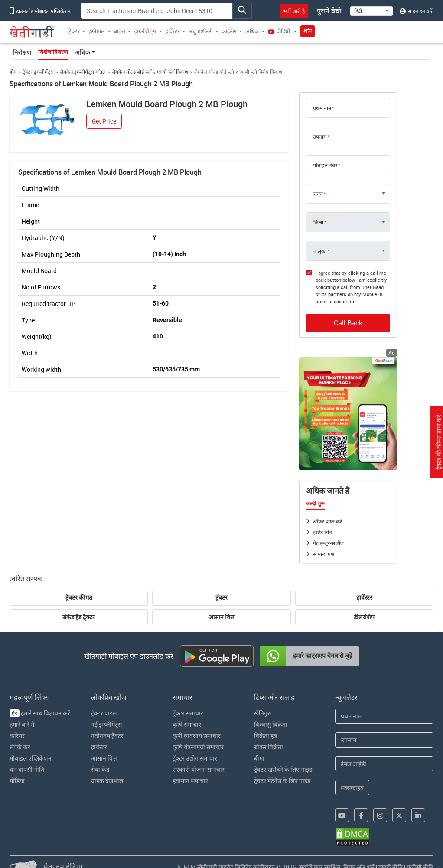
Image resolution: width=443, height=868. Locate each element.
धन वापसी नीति (27, 769)
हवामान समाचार (190, 781)
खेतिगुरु (262, 713)
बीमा (259, 758)
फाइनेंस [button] (229, 31)
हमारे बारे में (22, 724)
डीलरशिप (364, 617)
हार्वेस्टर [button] (173, 31)
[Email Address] (384, 764)
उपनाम (320, 137)
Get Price (104, 121)
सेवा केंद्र (100, 769)
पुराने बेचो (329, 11)
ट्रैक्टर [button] (74, 31)
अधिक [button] (252, 31)
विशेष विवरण (53, 52)
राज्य (318, 194)
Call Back (348, 323)
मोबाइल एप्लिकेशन (31, 758)
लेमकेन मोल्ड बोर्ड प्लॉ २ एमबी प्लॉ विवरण (150, 72)
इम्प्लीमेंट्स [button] (145, 31)
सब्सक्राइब (352, 788)
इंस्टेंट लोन (322, 532)
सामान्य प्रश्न (324, 554)
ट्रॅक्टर (221, 598)
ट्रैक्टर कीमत (79, 598)
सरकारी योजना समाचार (199, 769)
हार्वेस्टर (364, 598)
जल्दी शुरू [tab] (315, 504)
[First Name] (384, 716)
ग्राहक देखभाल (107, 781)
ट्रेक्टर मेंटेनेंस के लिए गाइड (282, 781)
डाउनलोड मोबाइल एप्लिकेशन (40, 11)
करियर (17, 736)
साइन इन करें (416, 11)
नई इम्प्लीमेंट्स (106, 724)
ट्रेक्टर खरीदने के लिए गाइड (283, 769)
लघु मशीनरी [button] (200, 31)
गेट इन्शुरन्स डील (328, 543)
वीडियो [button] (280, 31)
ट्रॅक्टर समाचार (188, 713)
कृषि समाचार (187, 724)
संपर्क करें (20, 747)
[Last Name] (384, 740)
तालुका (320, 251)
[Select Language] (371, 11)
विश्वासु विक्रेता (271, 724)
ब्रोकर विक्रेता (269, 747)
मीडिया (17, 781)
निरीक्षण (22, 52)
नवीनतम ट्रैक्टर (107, 736)
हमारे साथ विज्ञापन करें (40, 713)
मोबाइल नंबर (325, 165)
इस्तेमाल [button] (97, 31)
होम (13, 72)
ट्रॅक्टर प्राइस (104, 713)
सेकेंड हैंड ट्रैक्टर (79, 617)
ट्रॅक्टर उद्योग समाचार (195, 758)
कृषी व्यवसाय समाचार (197, 736)
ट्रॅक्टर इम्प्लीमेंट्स (38, 72)
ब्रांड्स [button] (120, 31)
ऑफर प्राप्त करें (327, 521)
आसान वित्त (221, 617)
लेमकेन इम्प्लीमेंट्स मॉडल (83, 72)
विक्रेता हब (265, 736)
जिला (318, 222)
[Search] (157, 11)
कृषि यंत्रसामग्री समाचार (198, 747)
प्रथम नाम (322, 108)
